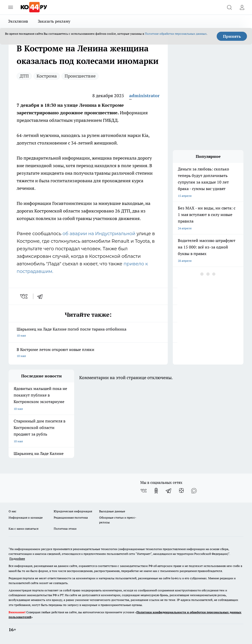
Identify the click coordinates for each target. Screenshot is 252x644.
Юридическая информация (73, 511)
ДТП (24, 76)
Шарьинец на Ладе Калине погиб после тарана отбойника (88, 333)
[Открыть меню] (11, 7)
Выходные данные (112, 511)
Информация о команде (26, 517)
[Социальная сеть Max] (194, 491)
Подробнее (17, 559)
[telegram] (42, 296)
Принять (232, 36)
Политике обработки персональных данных (176, 34)
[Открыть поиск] (229, 7)
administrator (144, 96)
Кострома (47, 76)
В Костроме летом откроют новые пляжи (88, 353)
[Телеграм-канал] (169, 491)
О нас (12, 511)
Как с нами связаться (23, 529)
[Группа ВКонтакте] (144, 491)
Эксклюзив (18, 21)
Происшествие (80, 76)
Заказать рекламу (54, 21)
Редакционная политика (71, 517)
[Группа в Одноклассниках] (156, 491)
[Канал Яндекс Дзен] (181, 491)
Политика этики (65, 529)
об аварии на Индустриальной (100, 234)
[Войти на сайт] (242, 7)
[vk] (24, 296)
